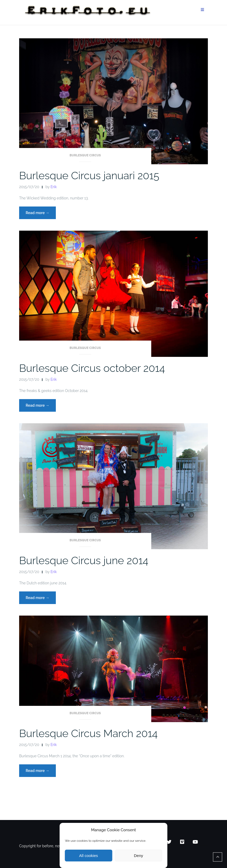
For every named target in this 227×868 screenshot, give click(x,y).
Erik (54, 187)
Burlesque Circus (85, 155)
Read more (41, 214)
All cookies (89, 856)
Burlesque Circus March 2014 (88, 733)
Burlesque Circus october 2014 (92, 368)
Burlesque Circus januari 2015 (89, 175)
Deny (139, 856)
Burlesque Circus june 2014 (84, 560)
